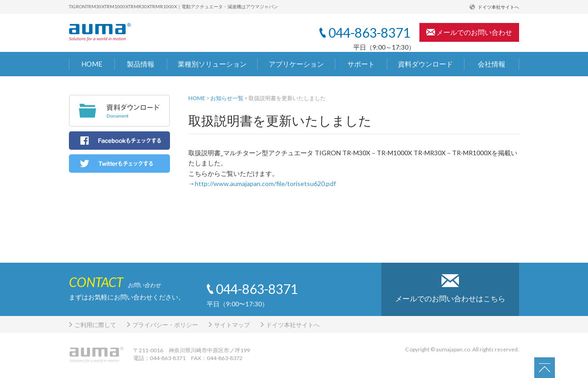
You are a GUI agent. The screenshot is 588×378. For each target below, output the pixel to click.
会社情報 (492, 64)
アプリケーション (296, 64)
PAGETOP (550, 368)
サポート (361, 64)
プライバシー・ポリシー (165, 325)
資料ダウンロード (425, 64)
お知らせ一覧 (227, 98)
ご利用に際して (95, 325)
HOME (92, 64)
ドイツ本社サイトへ (498, 7)
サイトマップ (232, 325)
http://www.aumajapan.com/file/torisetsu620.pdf (265, 183)
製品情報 (141, 64)
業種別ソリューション (212, 64)
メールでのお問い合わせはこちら (450, 298)
